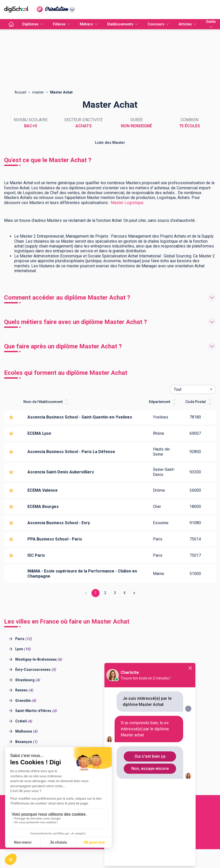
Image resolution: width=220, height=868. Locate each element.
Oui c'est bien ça (150, 756)
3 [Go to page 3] (115, 593)
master (38, 92)
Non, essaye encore (150, 769)
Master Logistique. (128, 203)
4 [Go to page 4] (124, 593)
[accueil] (11, 24)
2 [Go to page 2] (105, 593)
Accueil (20, 92)
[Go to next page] (134, 593)
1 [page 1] (96, 593)
